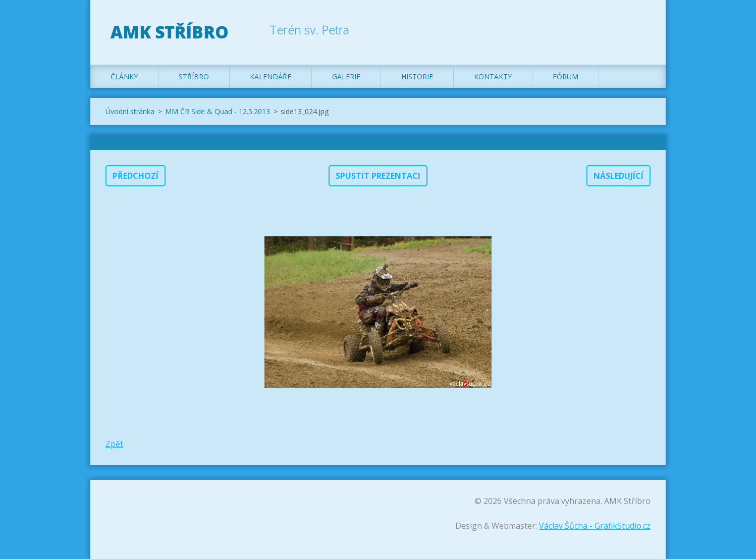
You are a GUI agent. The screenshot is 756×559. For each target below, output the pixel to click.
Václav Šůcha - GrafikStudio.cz (595, 526)
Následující (618, 176)
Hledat (639, 29)
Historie (417, 77)
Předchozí (136, 176)
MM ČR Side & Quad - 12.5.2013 (218, 111)
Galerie (346, 77)
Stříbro (194, 77)
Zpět (114, 444)
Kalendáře (271, 77)
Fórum (565, 77)
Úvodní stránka (130, 111)
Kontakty (493, 77)
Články (124, 77)
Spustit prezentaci (378, 176)
